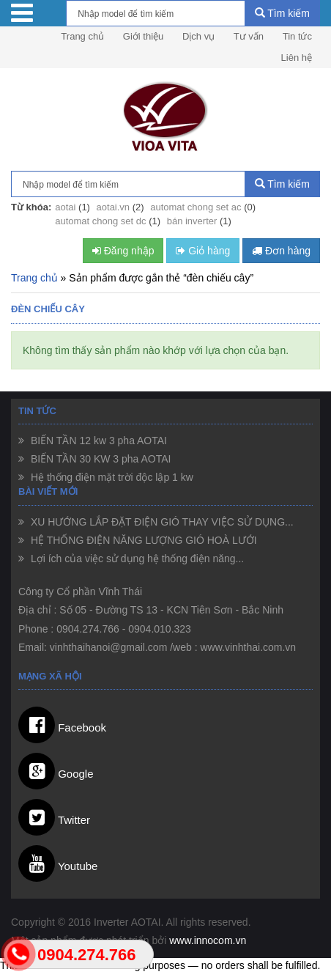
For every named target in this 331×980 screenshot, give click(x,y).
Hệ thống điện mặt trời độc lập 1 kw (111, 477)
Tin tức (297, 36)
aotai (65, 207)
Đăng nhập (123, 251)
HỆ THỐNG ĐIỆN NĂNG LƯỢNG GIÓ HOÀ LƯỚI (142, 540)
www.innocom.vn (208, 940)
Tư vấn (249, 36)
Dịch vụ (198, 36)
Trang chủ (82, 36)
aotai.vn (114, 207)
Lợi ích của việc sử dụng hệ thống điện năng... (136, 559)
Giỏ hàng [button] (203, 251)
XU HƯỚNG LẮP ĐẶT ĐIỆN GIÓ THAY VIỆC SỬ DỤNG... (161, 522)
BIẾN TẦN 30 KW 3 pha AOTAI (99, 459)
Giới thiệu (143, 36)
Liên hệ (297, 58)
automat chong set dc (100, 221)
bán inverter (192, 221)
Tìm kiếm (282, 13)
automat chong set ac (196, 207)
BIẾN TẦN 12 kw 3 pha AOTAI (97, 441)
